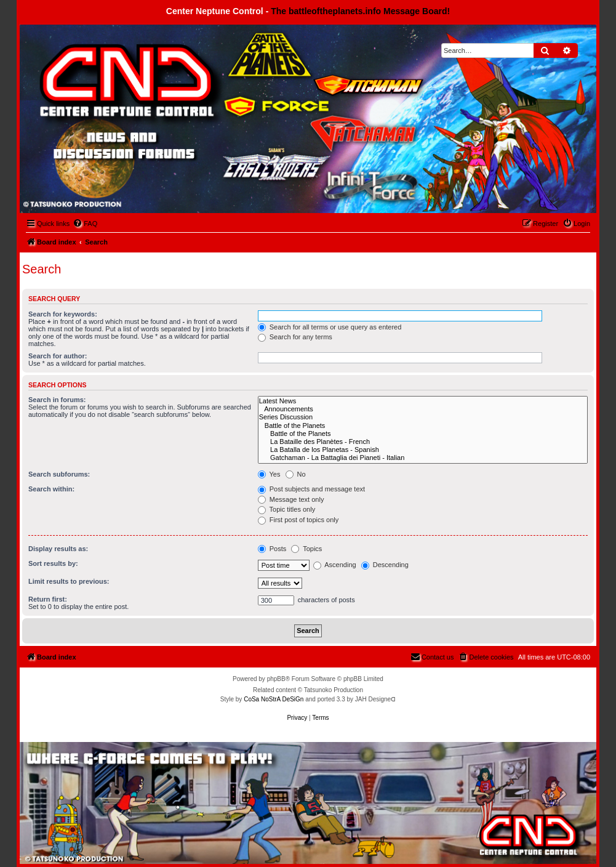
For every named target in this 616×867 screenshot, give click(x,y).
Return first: (48, 599)
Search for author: (58, 356)
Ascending (335, 565)
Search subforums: (59, 474)
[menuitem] (85, 224)
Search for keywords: (63, 314)
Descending (385, 565)
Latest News (423, 401)
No (296, 474)
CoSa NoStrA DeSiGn (274, 699)
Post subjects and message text (311, 489)
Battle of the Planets (423, 426)
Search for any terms (295, 337)
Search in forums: (57, 400)
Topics (306, 549)
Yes (269, 474)
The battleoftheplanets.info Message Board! (360, 11)
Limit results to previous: (69, 581)
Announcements (423, 409)
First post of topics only (298, 520)
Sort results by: (53, 563)
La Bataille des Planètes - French (423, 442)
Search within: (51, 489)
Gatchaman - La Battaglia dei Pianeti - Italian (423, 458)
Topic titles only (286, 509)
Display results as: (58, 549)
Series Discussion (423, 417)
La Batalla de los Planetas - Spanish (423, 450)
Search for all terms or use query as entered (330, 327)
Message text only (291, 499)
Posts (272, 549)
